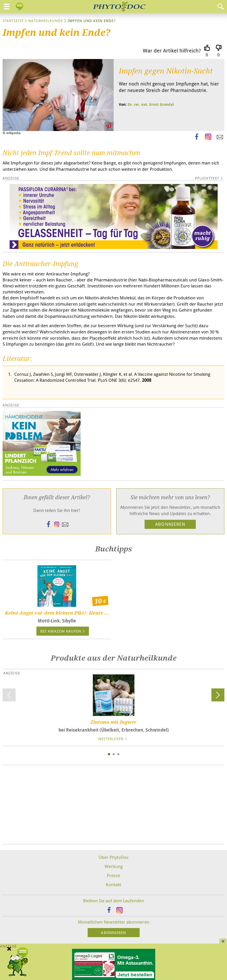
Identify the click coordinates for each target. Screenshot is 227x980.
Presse (114, 875)
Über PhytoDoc (114, 857)
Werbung (114, 866)
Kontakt (114, 884)
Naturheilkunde (46, 21)
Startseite (13, 21)
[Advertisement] (114, 805)
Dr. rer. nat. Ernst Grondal (151, 104)
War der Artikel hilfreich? (172, 51)
